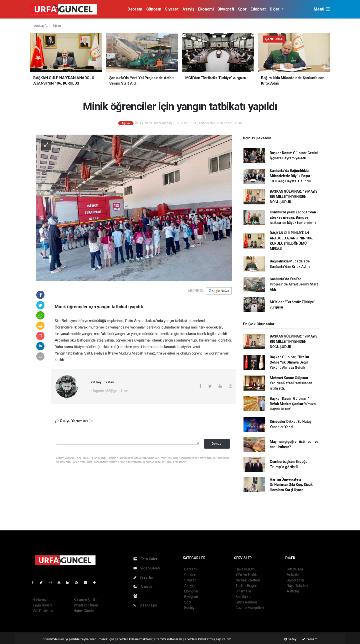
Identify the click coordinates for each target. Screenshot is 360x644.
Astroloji (293, 591)
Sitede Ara (295, 569)
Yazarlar (143, 577)
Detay (290, 639)
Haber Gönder (84, 611)
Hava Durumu (246, 569)
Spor (242, 9)
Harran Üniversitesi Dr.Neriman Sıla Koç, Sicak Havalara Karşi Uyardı (291, 485)
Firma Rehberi (246, 602)
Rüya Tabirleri (297, 586)
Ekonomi (206, 9)
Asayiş (188, 9)
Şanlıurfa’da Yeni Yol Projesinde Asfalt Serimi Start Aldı (294, 284)
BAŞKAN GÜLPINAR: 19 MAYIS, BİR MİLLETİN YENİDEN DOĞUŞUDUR (294, 197)
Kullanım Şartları (86, 600)
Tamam (310, 639)
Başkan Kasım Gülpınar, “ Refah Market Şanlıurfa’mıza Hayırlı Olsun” (293, 404)
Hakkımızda (41, 600)
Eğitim (57, 26)
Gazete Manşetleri (250, 608)
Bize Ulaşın (145, 605)
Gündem (154, 9)
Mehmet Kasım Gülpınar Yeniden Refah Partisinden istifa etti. (291, 383)
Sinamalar (243, 591)
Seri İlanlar (244, 597)
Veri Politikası (43, 611)
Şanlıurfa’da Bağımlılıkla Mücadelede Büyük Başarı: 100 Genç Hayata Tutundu (291, 176)
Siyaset (172, 9)
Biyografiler (296, 580)
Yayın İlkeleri (42, 605)
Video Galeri (147, 568)
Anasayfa (41, 26)
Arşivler (143, 587)
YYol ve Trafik (246, 575)
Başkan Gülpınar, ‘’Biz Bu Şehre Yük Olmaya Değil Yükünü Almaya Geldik (289, 362)
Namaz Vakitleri (248, 580)
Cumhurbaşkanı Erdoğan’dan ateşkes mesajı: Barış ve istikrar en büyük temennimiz (293, 217)
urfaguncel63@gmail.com (109, 391)
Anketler (293, 575)
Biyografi (226, 9)
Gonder (217, 443)
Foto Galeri (146, 559)
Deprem (135, 9)
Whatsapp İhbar (86, 605)
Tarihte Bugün (246, 586)
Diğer (275, 9)
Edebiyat (258, 9)
